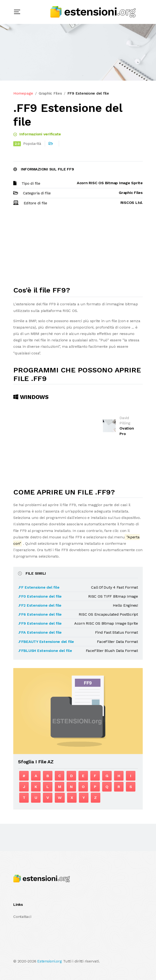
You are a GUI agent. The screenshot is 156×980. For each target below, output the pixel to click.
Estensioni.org (50, 961)
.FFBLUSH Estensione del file (45, 651)
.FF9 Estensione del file (40, 623)
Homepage (23, 93)
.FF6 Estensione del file (40, 614)
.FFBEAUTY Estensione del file (46, 642)
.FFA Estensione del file (40, 632)
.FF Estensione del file (39, 587)
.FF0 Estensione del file (40, 596)
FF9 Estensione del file (88, 93)
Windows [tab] (31, 397)
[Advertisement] (78, 248)
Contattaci (22, 917)
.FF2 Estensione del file (40, 605)
